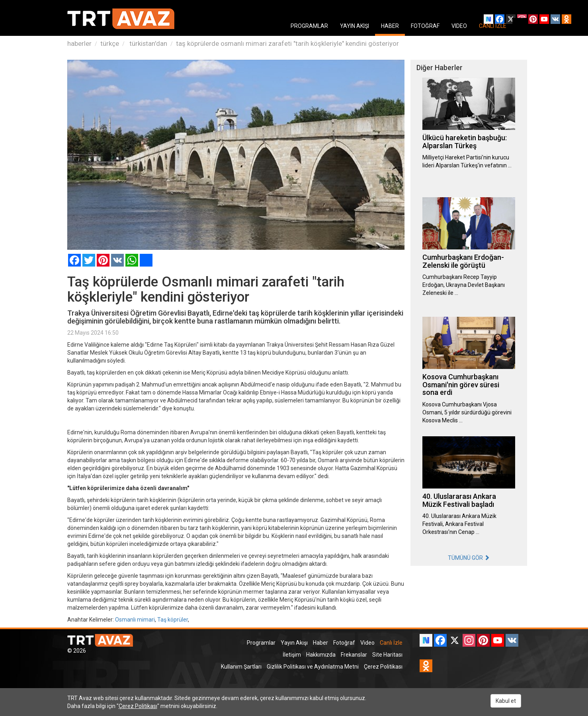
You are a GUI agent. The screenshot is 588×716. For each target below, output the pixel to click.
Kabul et (506, 701)
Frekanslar (354, 655)
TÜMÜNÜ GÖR (469, 558)
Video (367, 643)
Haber (320, 643)
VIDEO (459, 26)
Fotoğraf (344, 643)
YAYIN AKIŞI (355, 26)
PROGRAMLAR (309, 26)
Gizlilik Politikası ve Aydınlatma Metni (313, 667)
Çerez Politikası (383, 667)
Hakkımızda (321, 655)
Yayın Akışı (294, 643)
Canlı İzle (391, 643)
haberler (79, 43)
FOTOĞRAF (425, 26)
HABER (390, 26)
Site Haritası (387, 655)
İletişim (292, 655)
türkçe (110, 43)
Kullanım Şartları (241, 667)
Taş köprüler (173, 620)
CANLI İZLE (493, 26)
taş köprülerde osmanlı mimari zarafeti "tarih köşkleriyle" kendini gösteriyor (287, 43)
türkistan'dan (147, 43)
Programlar (261, 643)
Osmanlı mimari (135, 620)
